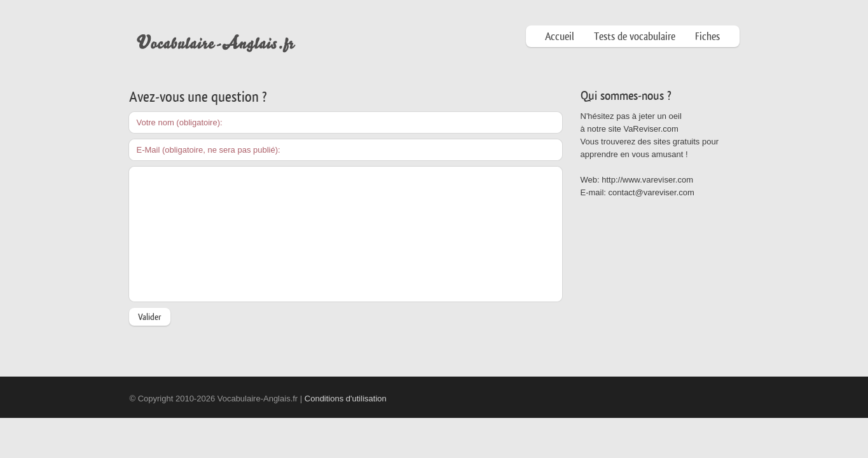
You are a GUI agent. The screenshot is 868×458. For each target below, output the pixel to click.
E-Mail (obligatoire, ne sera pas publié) (208, 150)
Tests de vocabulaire (635, 37)
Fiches (707, 37)
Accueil (560, 37)
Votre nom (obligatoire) (179, 122)
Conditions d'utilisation (346, 399)
